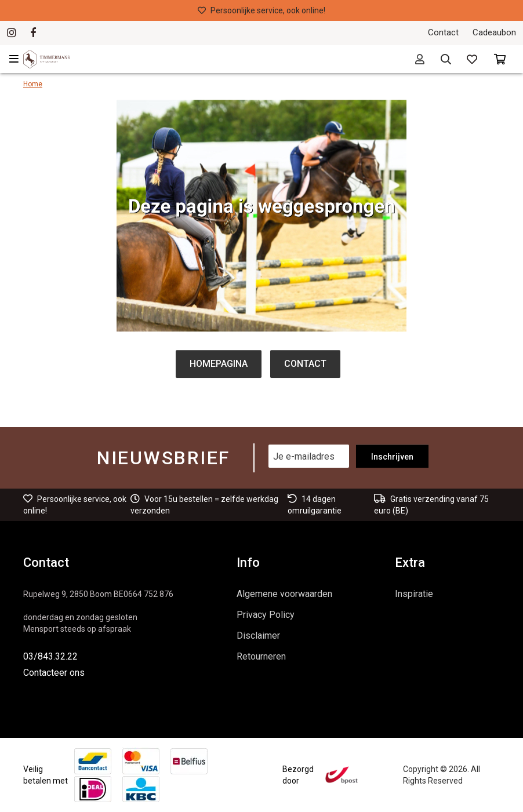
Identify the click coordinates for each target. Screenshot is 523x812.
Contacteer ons (54, 673)
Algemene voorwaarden (284, 594)
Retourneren (261, 656)
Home (33, 84)
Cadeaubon (494, 32)
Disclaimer (258, 636)
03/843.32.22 (50, 656)
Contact (443, 32)
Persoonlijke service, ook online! (261, 10)
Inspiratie (414, 594)
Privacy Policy (266, 615)
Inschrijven (392, 457)
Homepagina (219, 364)
